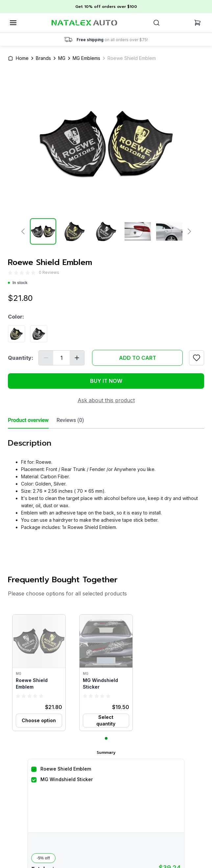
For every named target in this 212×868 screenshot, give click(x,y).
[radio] (10, 273)
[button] (39, 672)
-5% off (43, 858)
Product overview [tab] (28, 420)
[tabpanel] (106, 482)
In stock (18, 283)
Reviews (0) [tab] (70, 420)
